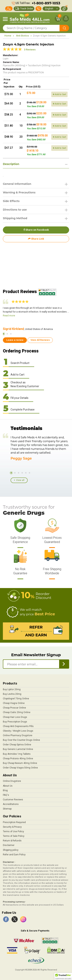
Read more (9, 315)
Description (11, 164)
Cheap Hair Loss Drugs (15, 717)
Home (8, 36)
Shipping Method (15, 218)
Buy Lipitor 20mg (12, 689)
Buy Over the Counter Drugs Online (21, 740)
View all (20, 480)
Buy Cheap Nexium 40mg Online (20, 763)
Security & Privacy (12, 827)
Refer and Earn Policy (14, 855)
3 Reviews (30, 50)
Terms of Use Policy (13, 831)
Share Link (36, 239)
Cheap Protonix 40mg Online (18, 759)
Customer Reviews (13, 800)
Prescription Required (14, 822)
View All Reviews (40, 340)
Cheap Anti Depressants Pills (18, 726)
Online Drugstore (12, 781)
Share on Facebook (36, 230)
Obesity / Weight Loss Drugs (18, 731)
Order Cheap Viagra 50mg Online (20, 768)
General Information (17, 184)
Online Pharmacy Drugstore (18, 735)
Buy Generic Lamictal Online (18, 749)
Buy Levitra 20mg (12, 694)
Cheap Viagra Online (14, 703)
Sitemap (7, 809)
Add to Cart (59, 94)
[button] (63, 976)
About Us (8, 786)
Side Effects (11, 201)
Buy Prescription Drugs (15, 722)
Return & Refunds (12, 841)
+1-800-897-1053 (46, 3)
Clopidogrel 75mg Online (16, 699)
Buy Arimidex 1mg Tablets (17, 754)
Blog (5, 790)
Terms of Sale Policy (14, 836)
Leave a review (15, 340)
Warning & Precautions (19, 192)
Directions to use (15, 210)
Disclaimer (9, 845)
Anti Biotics (22, 36)
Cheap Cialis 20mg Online (17, 712)
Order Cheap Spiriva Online (17, 745)
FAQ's (6, 795)
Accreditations (11, 804)
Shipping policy (11, 850)
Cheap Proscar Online (14, 708)
